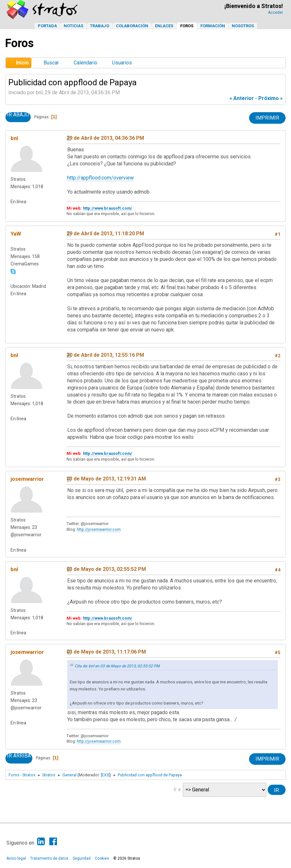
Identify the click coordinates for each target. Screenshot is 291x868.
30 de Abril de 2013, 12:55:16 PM (105, 355)
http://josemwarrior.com (99, 529)
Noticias (73, 26)
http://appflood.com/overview (101, 178)
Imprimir (267, 118)
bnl (14, 138)
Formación (213, 26)
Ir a (177, 789)
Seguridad (82, 858)
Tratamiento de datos (49, 858)
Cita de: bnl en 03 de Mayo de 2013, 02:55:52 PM (117, 666)
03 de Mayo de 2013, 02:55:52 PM (106, 569)
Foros (187, 26)
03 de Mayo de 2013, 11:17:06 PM (106, 652)
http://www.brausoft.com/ (108, 208)
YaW (16, 234)
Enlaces (164, 26)
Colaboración (132, 26)
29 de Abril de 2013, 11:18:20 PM (105, 234)
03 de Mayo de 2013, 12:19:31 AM (106, 479)
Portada (47, 26)
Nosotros (243, 26)
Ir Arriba (19, 756)
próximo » (271, 98)
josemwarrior (27, 479)
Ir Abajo (18, 115)
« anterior (242, 98)
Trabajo (100, 26)
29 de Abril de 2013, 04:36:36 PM (105, 138)
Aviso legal (16, 858)
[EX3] (105, 775)
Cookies (102, 858)
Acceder (275, 13)
